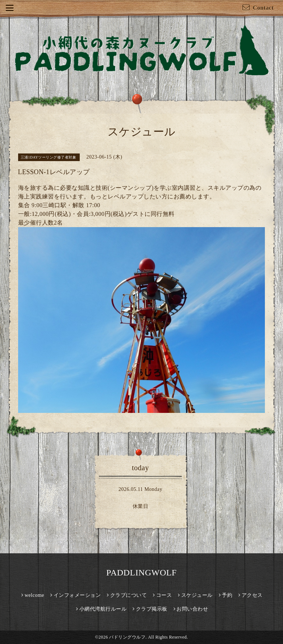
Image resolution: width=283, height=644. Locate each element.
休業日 (141, 506)
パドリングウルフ (127, 637)
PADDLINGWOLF (141, 573)
